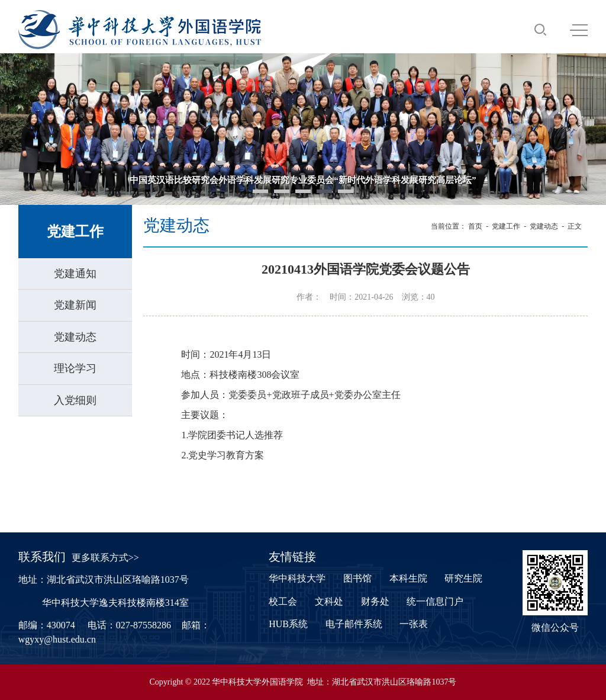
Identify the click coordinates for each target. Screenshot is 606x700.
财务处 (375, 601)
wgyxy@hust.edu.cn (57, 639)
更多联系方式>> (105, 558)
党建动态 (75, 337)
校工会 (283, 601)
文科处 (329, 601)
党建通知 (75, 274)
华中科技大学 (297, 578)
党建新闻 (75, 305)
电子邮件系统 (354, 624)
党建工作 (506, 226)
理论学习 (75, 368)
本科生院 (408, 578)
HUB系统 (288, 624)
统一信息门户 (435, 601)
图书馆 (357, 578)
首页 (475, 226)
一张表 (414, 624)
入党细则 (75, 400)
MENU (579, 30)
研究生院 (463, 578)
